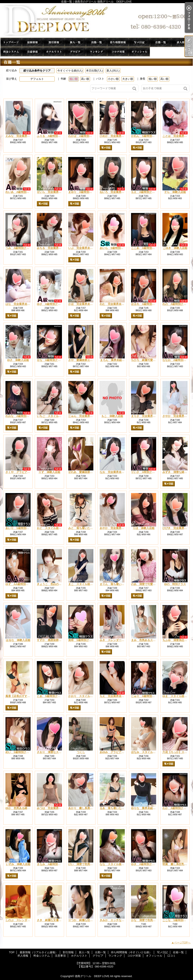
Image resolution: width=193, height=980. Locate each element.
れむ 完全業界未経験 (113, 304)
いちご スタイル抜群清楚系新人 (57, 416)
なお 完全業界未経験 (113, 472)
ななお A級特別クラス (177, 360)
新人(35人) (113, 71)
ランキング (96, 52)
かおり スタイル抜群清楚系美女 (89, 696)
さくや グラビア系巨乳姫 (22, 472)
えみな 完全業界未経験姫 (22, 136)
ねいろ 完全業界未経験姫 (116, 192)
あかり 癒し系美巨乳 (82, 808)
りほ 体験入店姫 (144, 528)
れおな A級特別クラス (20, 416)
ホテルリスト (54, 52)
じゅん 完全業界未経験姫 (85, 416)
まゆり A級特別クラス (83, 192)
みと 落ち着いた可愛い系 (85, 528)
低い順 (74, 79)
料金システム (11, 52)
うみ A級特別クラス (19, 248)
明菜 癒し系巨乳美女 (176, 864)
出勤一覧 (96, 42)
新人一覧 (75, 42)
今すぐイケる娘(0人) (70, 71)
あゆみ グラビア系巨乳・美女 (119, 752)
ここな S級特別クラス (177, 920)
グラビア (75, 52)
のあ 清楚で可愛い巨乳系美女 (150, 584)
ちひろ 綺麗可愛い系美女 (147, 360)
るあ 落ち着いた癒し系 (115, 808)
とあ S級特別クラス (50, 696)
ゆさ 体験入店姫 (18, 360)
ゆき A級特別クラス (144, 864)
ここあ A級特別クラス (146, 248)
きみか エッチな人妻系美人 (117, 920)
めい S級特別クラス (19, 752)
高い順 (85, 79)
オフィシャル (139, 52)
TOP (11, 42)
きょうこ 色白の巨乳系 (52, 584)
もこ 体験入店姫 (112, 416)
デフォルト (37, 79)
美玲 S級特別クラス (81, 640)
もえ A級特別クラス (144, 192)
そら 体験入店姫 (175, 192)
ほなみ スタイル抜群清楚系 (149, 752)
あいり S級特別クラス (20, 528)
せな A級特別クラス (50, 360)
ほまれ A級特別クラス (146, 304)
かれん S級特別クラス (146, 136)
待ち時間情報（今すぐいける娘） (118, 42)
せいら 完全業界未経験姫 (53, 192)
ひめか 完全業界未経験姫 (116, 136)
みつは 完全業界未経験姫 (53, 808)
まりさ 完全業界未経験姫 (147, 416)
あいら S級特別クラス (114, 248)
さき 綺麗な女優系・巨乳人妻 (56, 920)
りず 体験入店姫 (49, 472)
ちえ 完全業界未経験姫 (115, 696)
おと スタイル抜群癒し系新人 (56, 528)
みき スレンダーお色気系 (116, 640)
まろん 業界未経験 (114, 360)
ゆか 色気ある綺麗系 (19, 808)
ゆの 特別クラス (175, 584)
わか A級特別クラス (176, 808)
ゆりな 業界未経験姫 (145, 808)
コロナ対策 (118, 52)
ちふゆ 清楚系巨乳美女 (177, 640)
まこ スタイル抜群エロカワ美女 (89, 584)
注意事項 (32, 52)
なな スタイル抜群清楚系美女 (119, 864)
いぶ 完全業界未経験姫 (83, 248)
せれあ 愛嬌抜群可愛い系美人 (87, 472)
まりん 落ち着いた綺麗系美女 (119, 584)
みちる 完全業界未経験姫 (53, 248)
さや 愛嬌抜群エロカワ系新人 (87, 360)
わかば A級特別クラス (83, 136)
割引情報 (54, 42)
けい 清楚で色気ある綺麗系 (86, 864)
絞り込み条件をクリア (37, 71)
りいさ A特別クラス (144, 472)
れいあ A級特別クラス (20, 192)
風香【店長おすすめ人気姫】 (23, 696)
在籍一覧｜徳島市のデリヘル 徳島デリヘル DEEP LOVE (96, 20)
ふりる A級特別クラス (51, 136)
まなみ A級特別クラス (51, 864)
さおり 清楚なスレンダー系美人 (57, 752)
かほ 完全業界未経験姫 (83, 304)
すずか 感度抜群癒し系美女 (55, 640)
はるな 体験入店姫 (18, 640)
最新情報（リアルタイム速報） (32, 42)
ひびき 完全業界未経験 (177, 528)
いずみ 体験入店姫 (18, 864)
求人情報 (182, 42)
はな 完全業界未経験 (19, 304)
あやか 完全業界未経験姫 (116, 528)
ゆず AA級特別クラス (20, 584)
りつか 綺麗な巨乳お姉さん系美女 (90, 920)
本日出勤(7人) (95, 71)
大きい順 (128, 79)
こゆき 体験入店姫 (175, 248)
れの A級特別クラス (176, 304)
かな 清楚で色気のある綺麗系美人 (153, 920)
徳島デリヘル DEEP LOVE (92, 976)
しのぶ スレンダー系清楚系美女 (26, 920)
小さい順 (113, 79)
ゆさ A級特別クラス (50, 304)
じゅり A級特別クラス (146, 696)
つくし (81, 752)
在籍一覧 (161, 42)
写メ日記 (139, 42)
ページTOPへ (182, 942)
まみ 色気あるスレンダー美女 (150, 640)
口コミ (161, 52)
